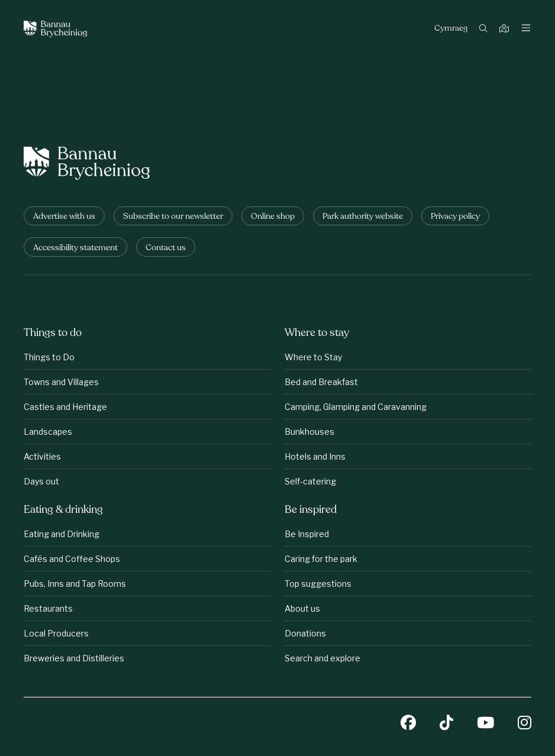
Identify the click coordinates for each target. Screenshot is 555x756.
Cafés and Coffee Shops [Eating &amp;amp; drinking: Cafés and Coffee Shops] (72, 559)
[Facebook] (408, 724)
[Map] (506, 29)
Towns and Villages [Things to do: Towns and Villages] (61, 382)
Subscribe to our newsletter (173, 217)
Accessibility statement (75, 248)
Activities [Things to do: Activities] (42, 456)
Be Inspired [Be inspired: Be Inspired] (307, 534)
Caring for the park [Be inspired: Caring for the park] (321, 559)
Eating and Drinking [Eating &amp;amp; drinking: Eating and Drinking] (62, 534)
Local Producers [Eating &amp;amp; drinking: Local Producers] (56, 633)
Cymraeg (451, 29)
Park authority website (363, 217)
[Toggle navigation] (526, 29)
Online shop (273, 217)
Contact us (166, 248)
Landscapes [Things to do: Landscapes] (48, 432)
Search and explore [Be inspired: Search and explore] (322, 658)
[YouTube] (485, 724)
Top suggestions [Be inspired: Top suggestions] (318, 584)
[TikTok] (446, 724)
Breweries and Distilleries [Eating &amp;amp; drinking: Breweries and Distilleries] (74, 658)
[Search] (485, 29)
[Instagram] (525, 724)
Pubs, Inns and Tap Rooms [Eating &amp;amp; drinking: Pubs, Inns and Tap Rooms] (75, 584)
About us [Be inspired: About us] (302, 608)
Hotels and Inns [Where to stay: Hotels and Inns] (315, 456)
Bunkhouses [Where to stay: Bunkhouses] (309, 432)
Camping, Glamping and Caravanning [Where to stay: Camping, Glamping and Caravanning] (356, 407)
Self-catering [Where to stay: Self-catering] (310, 481)
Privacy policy (455, 217)
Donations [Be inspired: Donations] (305, 633)
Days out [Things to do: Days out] (41, 481)
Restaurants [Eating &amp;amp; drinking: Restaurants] (48, 608)
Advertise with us (64, 217)
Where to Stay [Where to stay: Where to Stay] (313, 357)
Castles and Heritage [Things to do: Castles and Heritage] (65, 407)
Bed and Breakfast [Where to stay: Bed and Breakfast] (321, 382)
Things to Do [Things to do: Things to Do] (49, 357)
